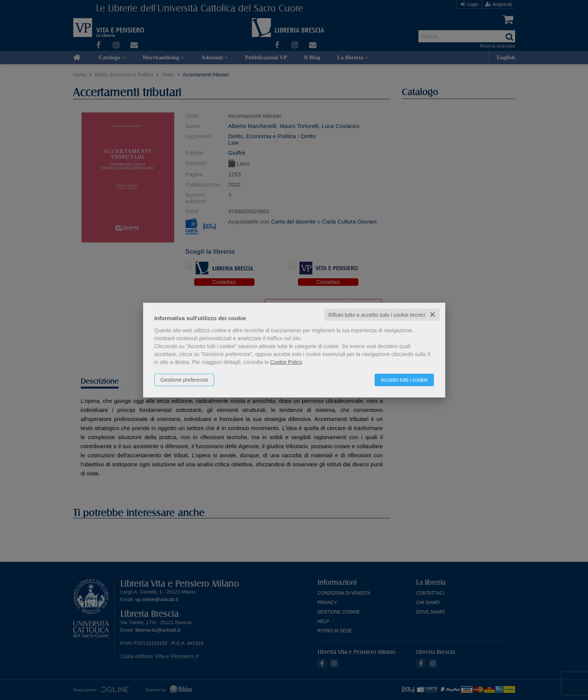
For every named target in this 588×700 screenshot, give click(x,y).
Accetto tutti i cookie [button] (404, 379)
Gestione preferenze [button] (184, 379)
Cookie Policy (286, 362)
